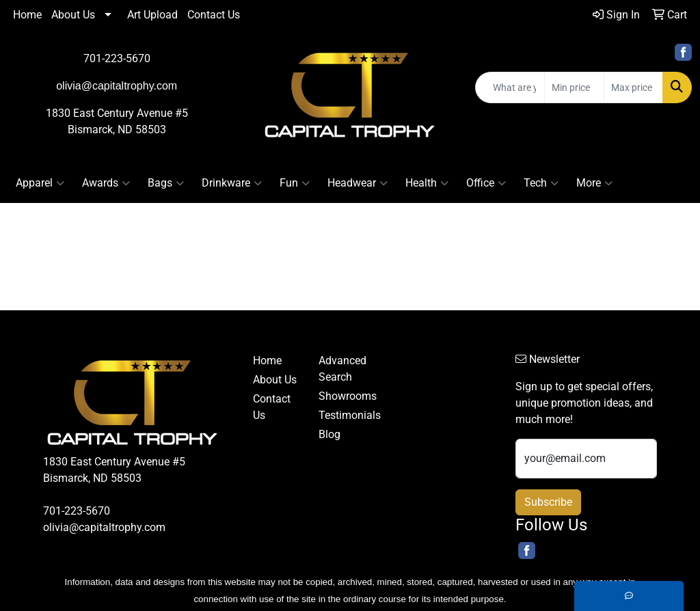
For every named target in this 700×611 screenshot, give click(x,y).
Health (427, 183)
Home (27, 15)
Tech (541, 183)
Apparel (40, 183)
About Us (73, 15)
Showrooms (343, 396)
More (594, 183)
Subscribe (548, 502)
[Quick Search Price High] (633, 87)
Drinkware (232, 183)
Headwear (358, 183)
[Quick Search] (510, 87)
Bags (166, 183)
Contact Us (214, 15)
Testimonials (343, 415)
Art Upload (152, 15)
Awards (106, 183)
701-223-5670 (117, 58)
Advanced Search (342, 369)
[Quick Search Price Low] (574, 87)
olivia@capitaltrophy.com (104, 527)
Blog (329, 434)
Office (486, 183)
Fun (295, 183)
